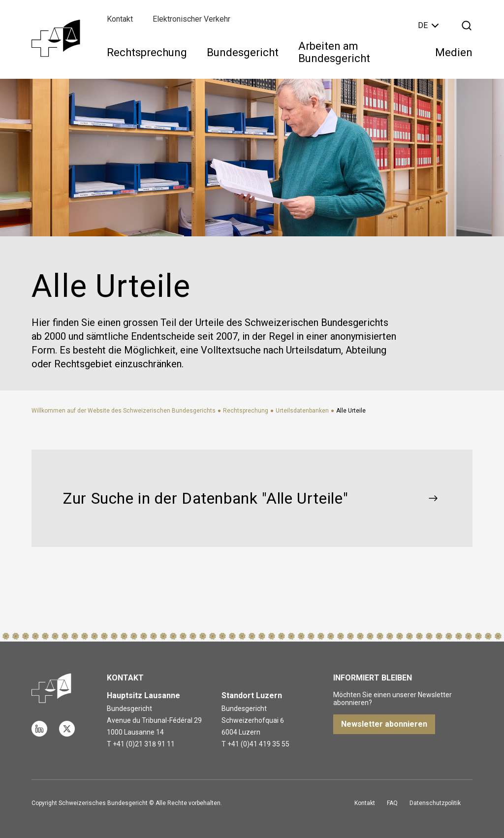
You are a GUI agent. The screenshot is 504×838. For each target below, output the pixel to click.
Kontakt (120, 19)
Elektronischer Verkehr (191, 19)
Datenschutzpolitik (435, 803)
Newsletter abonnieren (384, 724)
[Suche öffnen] (467, 26)
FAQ (392, 803)
